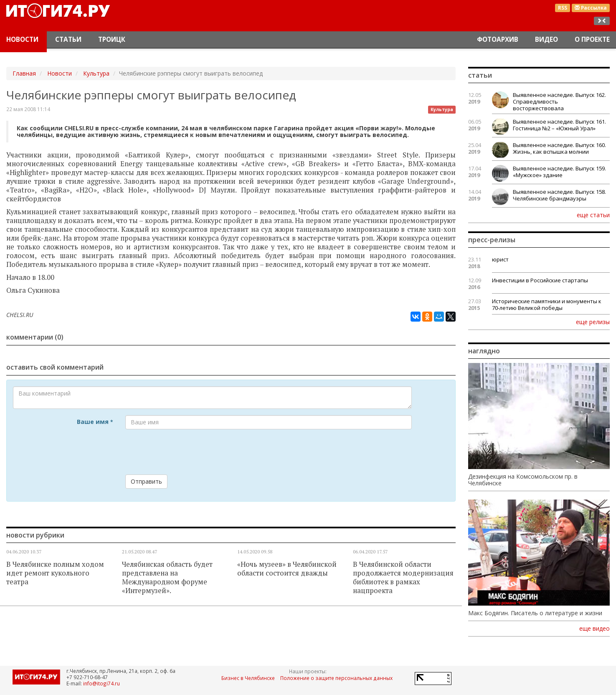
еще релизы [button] (593, 322)
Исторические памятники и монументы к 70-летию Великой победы (547, 304)
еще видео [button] (594, 629)
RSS (563, 8)
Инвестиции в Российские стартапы (540, 280)
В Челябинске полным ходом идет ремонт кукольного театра (55, 573)
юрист (500, 259)
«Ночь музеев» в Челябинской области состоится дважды (287, 569)
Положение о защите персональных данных (336, 678)
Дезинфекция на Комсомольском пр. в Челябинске (523, 480)
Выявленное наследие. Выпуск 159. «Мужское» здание (559, 172)
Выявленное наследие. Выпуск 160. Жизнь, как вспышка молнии (559, 148)
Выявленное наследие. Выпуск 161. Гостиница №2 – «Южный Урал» (559, 125)
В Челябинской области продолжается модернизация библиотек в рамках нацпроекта (403, 577)
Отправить (146, 481)
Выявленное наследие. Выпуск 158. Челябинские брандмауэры (559, 195)
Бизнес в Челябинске (248, 678)
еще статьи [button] (593, 215)
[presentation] (189, 452)
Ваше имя (95, 422)
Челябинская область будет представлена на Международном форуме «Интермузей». (167, 577)
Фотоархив (498, 39)
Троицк (112, 39)
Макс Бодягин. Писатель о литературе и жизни (535, 613)
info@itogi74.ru (101, 683)
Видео (546, 39)
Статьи (68, 39)
